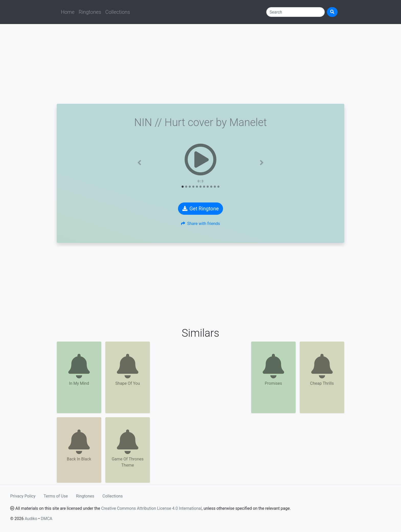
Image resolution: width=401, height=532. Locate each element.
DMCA (46, 519)
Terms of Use (56, 496)
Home (68, 12)
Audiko (31, 519)
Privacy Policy (23, 496)
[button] (139, 163)
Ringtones (90, 12)
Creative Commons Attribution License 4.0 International (151, 508)
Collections (118, 12)
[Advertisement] (201, 64)
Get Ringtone (201, 209)
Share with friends (201, 224)
